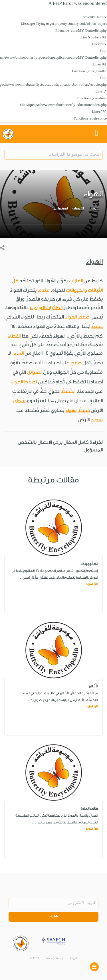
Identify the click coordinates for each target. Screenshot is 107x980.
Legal (73, 958)
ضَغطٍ (76, 363)
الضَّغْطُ (68, 391)
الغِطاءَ (14, 336)
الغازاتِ (76, 281)
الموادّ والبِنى (61, 208)
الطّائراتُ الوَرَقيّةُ (46, 308)
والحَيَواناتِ (76, 290)
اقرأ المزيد (92, 584)
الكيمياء (78, 208)
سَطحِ (19, 401)
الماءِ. (18, 353)
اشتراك (54, 917)
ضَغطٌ (97, 326)
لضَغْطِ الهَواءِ (24, 382)
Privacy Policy (54, 958)
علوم (96, 208)
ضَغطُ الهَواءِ (77, 317)
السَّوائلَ (35, 372)
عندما (43, 290)
